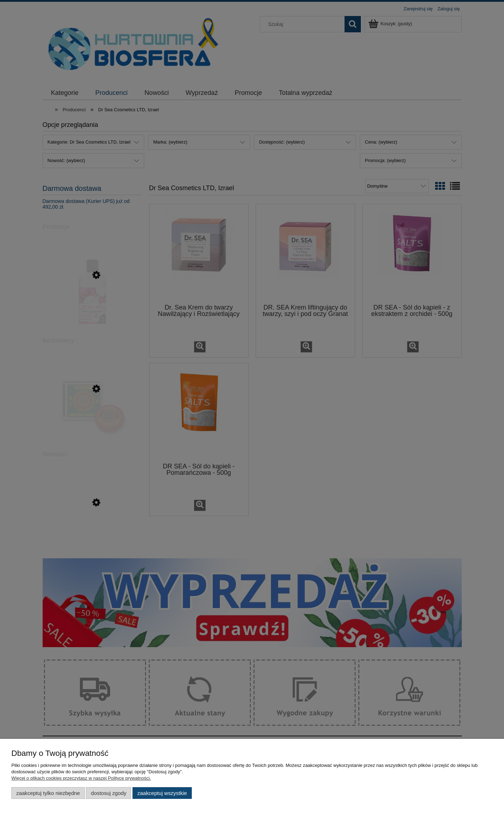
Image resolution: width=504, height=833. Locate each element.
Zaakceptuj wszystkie (162, 793)
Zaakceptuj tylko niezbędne (48, 793)
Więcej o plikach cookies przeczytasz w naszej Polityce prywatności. (81, 778)
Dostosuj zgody (109, 793)
